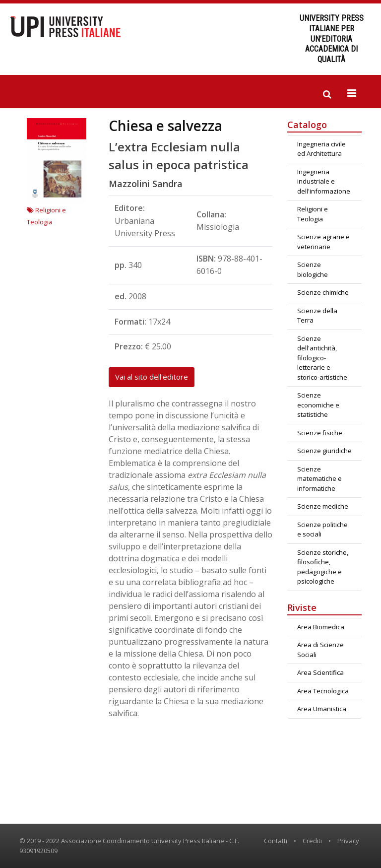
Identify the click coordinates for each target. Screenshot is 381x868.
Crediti (312, 841)
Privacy (348, 841)
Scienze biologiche (313, 269)
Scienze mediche (323, 506)
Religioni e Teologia (313, 214)
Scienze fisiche (320, 433)
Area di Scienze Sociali (320, 650)
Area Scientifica (320, 672)
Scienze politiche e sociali (322, 530)
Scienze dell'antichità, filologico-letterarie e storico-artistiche (322, 358)
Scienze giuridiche (324, 451)
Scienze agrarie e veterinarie (323, 242)
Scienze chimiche (323, 292)
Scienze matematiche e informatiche (319, 479)
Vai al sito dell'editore (152, 377)
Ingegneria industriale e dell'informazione (324, 181)
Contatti (276, 841)
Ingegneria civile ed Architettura (321, 149)
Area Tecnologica (323, 691)
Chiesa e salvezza (165, 126)
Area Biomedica (321, 627)
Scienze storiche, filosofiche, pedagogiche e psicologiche (323, 567)
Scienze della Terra (317, 316)
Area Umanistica (322, 709)
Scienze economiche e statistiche (318, 405)
